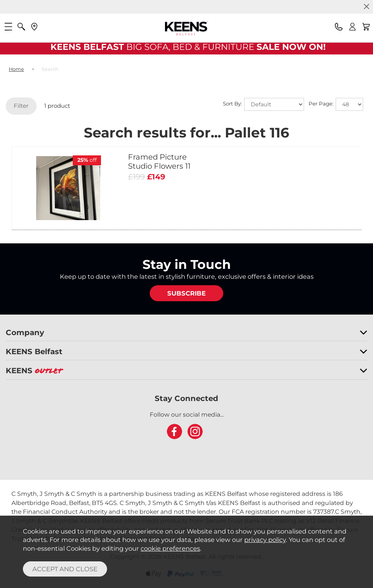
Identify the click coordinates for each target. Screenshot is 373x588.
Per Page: (336, 104)
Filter (21, 106)
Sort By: (263, 104)
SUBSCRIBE (186, 293)
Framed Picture (159, 161)
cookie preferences (170, 548)
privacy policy (265, 540)
